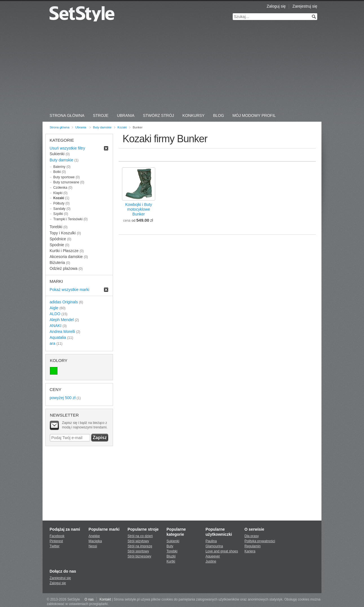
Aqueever (213, 556)
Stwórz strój (158, 115)
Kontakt (105, 599)
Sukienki (173, 541)
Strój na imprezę (140, 546)
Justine (211, 561)
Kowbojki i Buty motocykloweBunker (139, 209)
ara (52, 343)
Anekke (94, 536)
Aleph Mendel (62, 320)
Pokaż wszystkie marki (69, 290)
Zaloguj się (276, 6)
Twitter (55, 546)
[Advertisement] (182, 68)
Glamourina (214, 546)
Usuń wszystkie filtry (67, 148)
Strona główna (59, 127)
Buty (170, 546)
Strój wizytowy (138, 541)
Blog (218, 115)
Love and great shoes (222, 551)
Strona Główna (67, 115)
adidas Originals (64, 302)
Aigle (54, 308)
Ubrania (126, 115)
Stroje (101, 115)
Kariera (250, 551)
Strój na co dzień (140, 536)
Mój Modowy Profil (254, 115)
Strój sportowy (138, 551)
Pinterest (56, 541)
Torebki (172, 551)
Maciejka (95, 541)
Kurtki (171, 561)
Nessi (93, 546)
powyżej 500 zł (63, 398)
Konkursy (194, 115)
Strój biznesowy (139, 556)
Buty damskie (102, 127)
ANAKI (56, 326)
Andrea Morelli (62, 332)
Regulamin (253, 546)
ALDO (55, 314)
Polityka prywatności (260, 541)
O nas (89, 599)
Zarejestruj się (305, 6)
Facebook (57, 536)
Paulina (211, 541)
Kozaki (122, 127)
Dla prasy (252, 536)
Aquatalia (58, 337)
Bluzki (171, 556)
